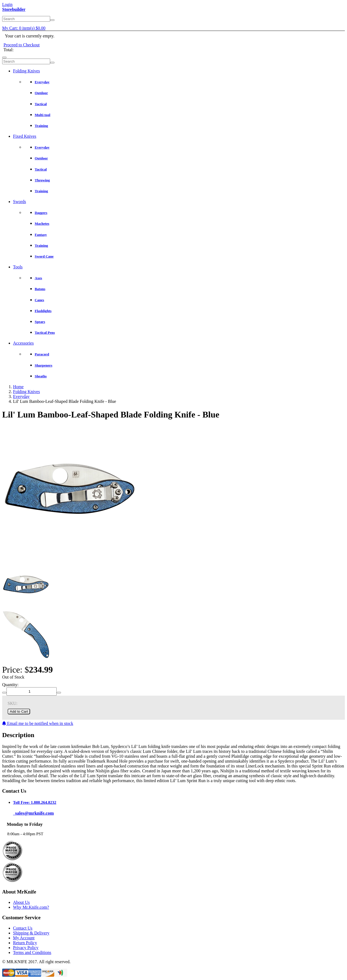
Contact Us (23, 928)
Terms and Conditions (32, 952)
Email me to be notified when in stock (38, 723)
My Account (24, 938)
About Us (21, 902)
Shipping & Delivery (31, 933)
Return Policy (25, 943)
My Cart (24, 28)
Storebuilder (14, 9)
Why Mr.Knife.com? (31, 907)
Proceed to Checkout (22, 45)
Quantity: (10, 685)
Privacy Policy (26, 948)
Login (7, 4)
